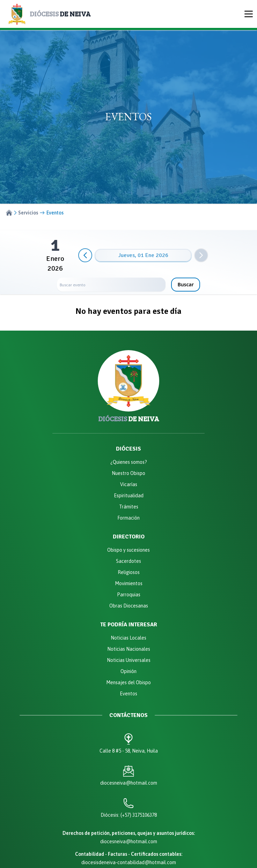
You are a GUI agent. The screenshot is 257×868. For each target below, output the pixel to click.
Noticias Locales (128, 638)
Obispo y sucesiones (128, 550)
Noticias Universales (129, 660)
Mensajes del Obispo (128, 682)
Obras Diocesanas (129, 606)
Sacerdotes (128, 561)
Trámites (129, 507)
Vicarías (129, 484)
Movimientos (129, 583)
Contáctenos (128, 715)
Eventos (128, 694)
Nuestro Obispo (128, 473)
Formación (128, 518)
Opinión (128, 671)
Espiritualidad (129, 496)
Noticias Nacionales (129, 649)
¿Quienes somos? (129, 462)
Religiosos (129, 572)
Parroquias (129, 595)
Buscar (185, 284)
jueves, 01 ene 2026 (143, 255)
